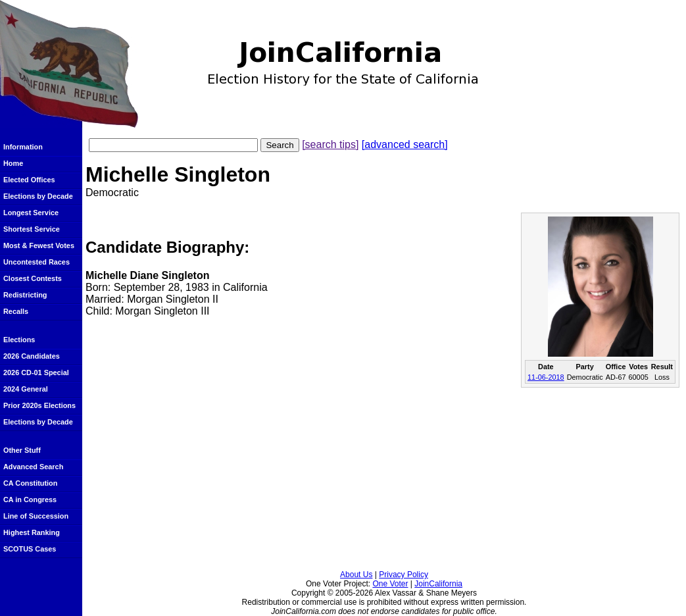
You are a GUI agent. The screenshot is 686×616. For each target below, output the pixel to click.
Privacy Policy (404, 575)
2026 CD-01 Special (36, 372)
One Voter (390, 584)
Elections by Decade (38, 196)
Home (13, 163)
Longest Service (31, 213)
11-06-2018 (546, 377)
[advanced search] (405, 144)
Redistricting (25, 295)
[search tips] (330, 144)
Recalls (16, 311)
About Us (356, 575)
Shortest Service (32, 229)
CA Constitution (30, 483)
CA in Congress (30, 500)
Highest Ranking (32, 532)
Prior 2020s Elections (39, 405)
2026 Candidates (32, 356)
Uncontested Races (37, 262)
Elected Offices (29, 180)
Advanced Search (33, 467)
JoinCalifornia (438, 584)
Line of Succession (36, 516)
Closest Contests (33, 278)
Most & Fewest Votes (39, 245)
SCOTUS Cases (30, 549)
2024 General (26, 389)
